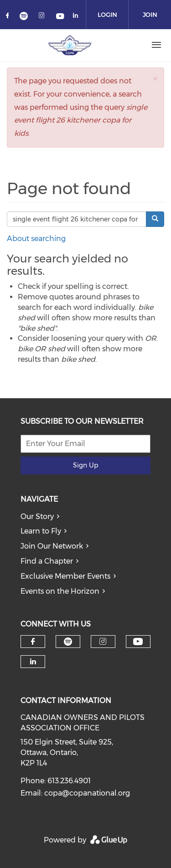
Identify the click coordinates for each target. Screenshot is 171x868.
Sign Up (85, 465)
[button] (155, 79)
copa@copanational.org (87, 793)
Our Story (37, 516)
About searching (36, 239)
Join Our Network (52, 546)
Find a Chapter (47, 561)
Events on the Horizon (60, 591)
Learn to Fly (41, 531)
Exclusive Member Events (65, 576)
